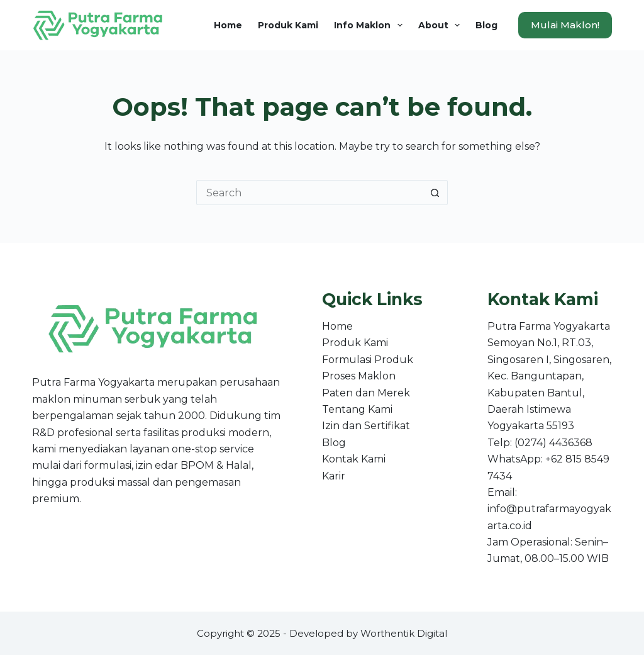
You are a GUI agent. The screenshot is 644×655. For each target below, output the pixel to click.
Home (228, 25)
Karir (334, 476)
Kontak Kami (354, 459)
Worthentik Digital (404, 633)
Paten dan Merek (366, 393)
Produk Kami (288, 25)
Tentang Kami (357, 409)
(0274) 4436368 (553, 443)
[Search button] (435, 193)
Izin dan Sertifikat (366, 426)
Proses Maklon (359, 376)
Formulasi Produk (368, 360)
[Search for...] (309, 193)
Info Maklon (371, 25)
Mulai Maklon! (565, 25)
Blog (486, 25)
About (442, 25)
